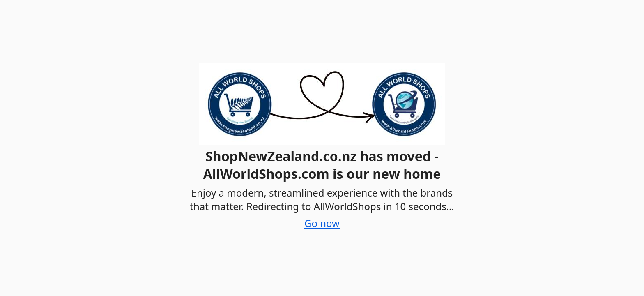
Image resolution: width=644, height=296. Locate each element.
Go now (322, 223)
